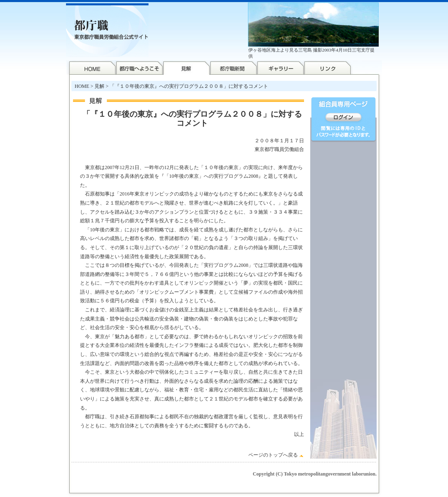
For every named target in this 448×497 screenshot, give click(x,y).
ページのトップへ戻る (273, 455)
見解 (99, 86)
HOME (82, 86)
